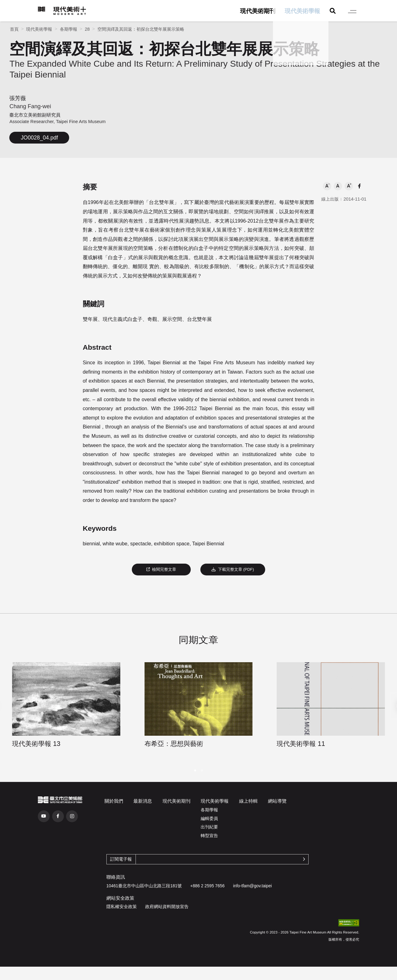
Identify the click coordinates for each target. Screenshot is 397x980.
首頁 (14, 29)
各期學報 (69, 29)
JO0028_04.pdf (39, 138)
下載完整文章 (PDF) (233, 569)
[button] (327, 186)
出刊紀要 (209, 827)
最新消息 (143, 801)
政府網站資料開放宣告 (167, 907)
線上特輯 (248, 801)
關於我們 (114, 801)
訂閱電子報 (121, 859)
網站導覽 (277, 801)
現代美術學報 (302, 11)
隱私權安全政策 (122, 907)
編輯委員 (209, 819)
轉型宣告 (209, 836)
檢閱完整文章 (161, 569)
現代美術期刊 (258, 11)
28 (87, 29)
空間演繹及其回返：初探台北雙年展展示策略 (141, 29)
